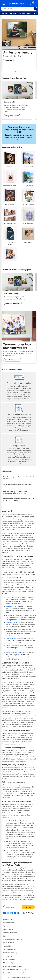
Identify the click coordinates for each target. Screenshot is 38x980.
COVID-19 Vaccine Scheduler (13, 939)
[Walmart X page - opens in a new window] (8, 913)
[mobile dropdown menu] (4, 4)
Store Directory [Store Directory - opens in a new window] (8, 923)
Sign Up (28, 907)
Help (5, 936)
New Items (13, 13)
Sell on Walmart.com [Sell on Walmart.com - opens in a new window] (10, 933)
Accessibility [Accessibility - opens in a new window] (7, 946)
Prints (35, 13)
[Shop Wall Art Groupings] (17, 101)
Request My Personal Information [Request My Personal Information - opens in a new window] (15, 973)
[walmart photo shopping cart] (33, 4)
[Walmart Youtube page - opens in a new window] (15, 913)
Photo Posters (10, 597)
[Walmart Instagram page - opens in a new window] (19, 913)
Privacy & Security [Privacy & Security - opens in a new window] (9, 960)
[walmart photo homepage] (17, 4)
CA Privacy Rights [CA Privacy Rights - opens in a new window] (9, 963)
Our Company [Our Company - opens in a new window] (8, 929)
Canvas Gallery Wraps (13, 639)
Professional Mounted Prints (15, 653)
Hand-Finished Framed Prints (16, 629)
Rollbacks (5, 13)
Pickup (29, 13)
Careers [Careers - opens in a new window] (6, 926)
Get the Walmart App (10, 953)
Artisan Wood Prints (12, 646)
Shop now (8, 60)
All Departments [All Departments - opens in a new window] (9, 919)
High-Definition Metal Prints (15, 615)
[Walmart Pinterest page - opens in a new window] (12, 913)
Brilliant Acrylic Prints (13, 622)
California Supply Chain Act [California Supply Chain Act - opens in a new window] (12, 966)
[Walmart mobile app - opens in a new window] (29, 913)
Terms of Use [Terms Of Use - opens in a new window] (8, 956)
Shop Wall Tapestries (12, 360)
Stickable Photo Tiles (13, 606)
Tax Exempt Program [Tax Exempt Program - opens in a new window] (10, 949)
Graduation (22, 13)
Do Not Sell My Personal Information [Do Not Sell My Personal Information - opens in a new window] (16, 970)
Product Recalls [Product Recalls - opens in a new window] (9, 943)
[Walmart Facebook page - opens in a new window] (4, 913)
